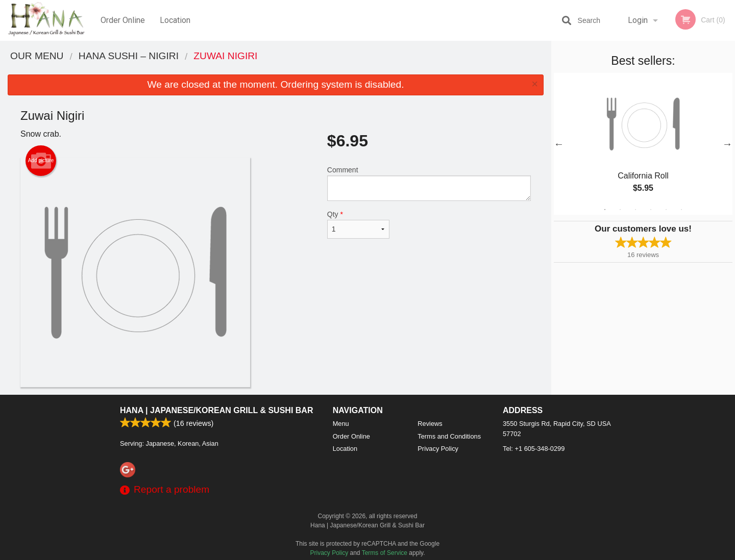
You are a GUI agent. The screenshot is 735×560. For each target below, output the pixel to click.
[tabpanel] (643, 144)
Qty (358, 224)
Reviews (430, 424)
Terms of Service (385, 553)
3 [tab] (635, 210)
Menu (341, 424)
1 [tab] (605, 210)
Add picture (41, 161)
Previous (559, 144)
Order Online (123, 20)
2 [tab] (620, 210)
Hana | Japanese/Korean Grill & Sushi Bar (216, 410)
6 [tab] (681, 210)
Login (638, 20)
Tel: (534, 449)
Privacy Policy (438, 449)
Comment (429, 183)
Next (727, 144)
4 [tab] (651, 210)
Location (175, 20)
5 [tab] (666, 210)
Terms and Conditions (449, 436)
